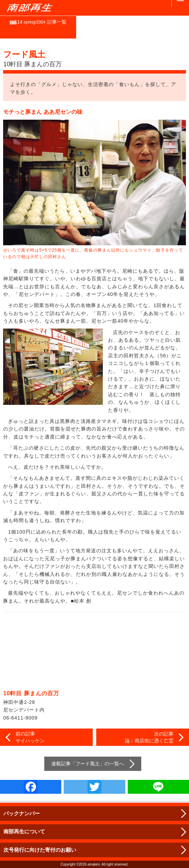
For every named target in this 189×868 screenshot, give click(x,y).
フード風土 (88, 764)
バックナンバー (22, 813)
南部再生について (24, 831)
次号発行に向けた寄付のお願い (40, 850)
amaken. (94, 864)
